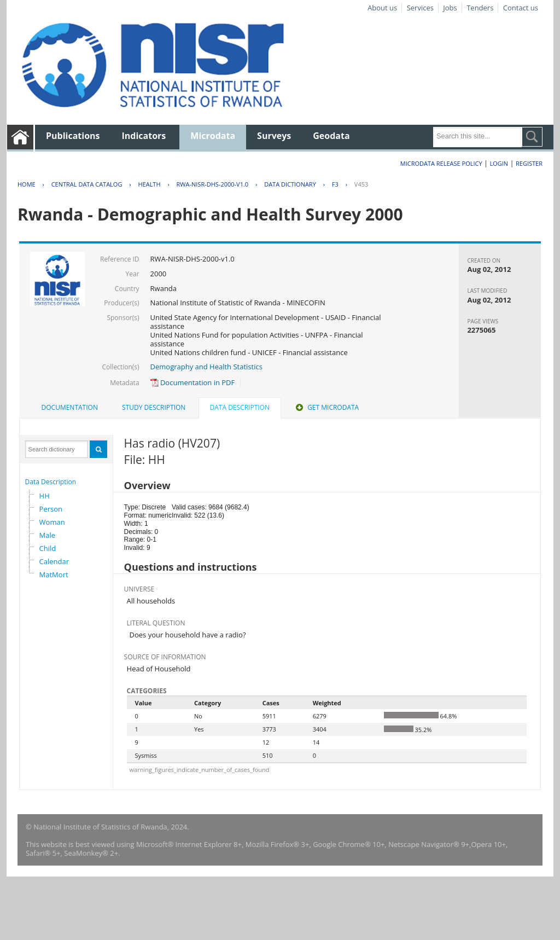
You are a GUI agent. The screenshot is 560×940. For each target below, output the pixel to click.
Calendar (54, 561)
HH (45, 496)
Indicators (144, 136)
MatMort (54, 575)
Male (48, 535)
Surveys (274, 136)
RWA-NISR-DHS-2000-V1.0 (213, 184)
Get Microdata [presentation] (326, 407)
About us (382, 8)
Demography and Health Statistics (206, 367)
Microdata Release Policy (441, 163)
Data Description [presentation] (240, 407)
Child (48, 548)
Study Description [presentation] (154, 407)
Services (420, 8)
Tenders (480, 8)
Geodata (331, 136)
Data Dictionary (290, 184)
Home (27, 184)
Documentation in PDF (193, 382)
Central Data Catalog (87, 184)
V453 (361, 184)
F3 (335, 184)
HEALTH (149, 184)
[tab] (70, 408)
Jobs (450, 8)
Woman (52, 522)
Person (51, 509)
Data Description (51, 482)
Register (529, 163)
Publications (73, 136)
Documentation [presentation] (70, 407)
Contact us (521, 8)
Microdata (213, 136)
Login (499, 163)
